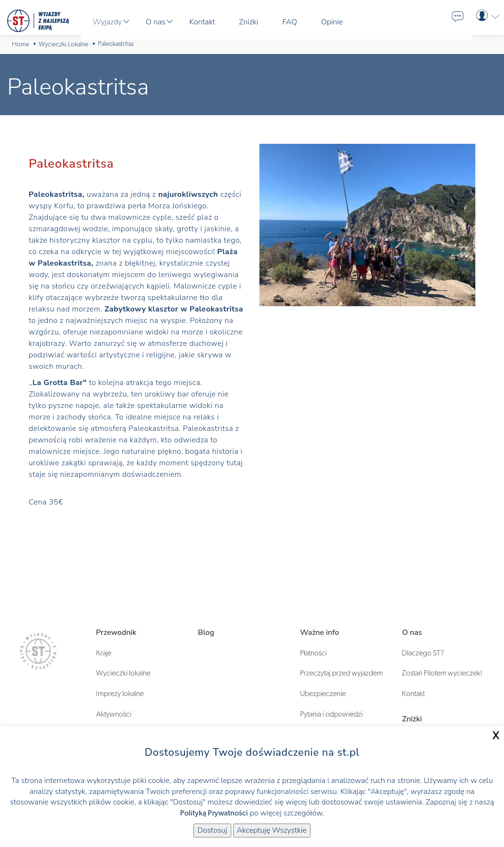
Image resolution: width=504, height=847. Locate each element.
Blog (206, 633)
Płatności (313, 653)
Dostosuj (212, 830)
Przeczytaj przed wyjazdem (341, 673)
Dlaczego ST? (423, 653)
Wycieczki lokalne (123, 673)
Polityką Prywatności (214, 813)
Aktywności (114, 714)
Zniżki (412, 719)
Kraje (104, 653)
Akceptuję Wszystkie (272, 830)
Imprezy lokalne (120, 694)
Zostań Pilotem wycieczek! (442, 673)
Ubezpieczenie (323, 694)
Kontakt (413, 694)
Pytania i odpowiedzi (331, 714)
